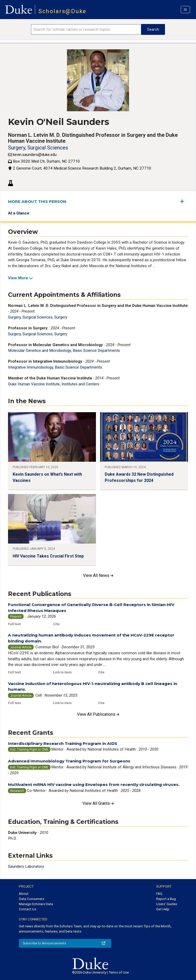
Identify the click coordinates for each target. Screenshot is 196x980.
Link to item (62, 672)
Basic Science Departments (96, 350)
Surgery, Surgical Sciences (38, 148)
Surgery (61, 317)
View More (20, 278)
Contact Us (28, 909)
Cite (56, 624)
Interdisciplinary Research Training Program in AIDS (63, 743)
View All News (98, 575)
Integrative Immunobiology (31, 367)
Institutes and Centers (80, 384)
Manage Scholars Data (36, 904)
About (24, 894)
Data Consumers (32, 899)
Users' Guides (167, 904)
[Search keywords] (86, 29)
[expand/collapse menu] (184, 201)
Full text (14, 624)
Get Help (163, 909)
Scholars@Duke (62, 11)
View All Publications (98, 714)
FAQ (159, 894)
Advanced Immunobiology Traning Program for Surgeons (69, 761)
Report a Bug (166, 899)
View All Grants (98, 803)
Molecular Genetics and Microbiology (39, 350)
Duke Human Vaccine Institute (34, 384)
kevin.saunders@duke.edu (35, 155)
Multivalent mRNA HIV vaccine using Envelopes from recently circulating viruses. (94, 784)
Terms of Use (119, 972)
